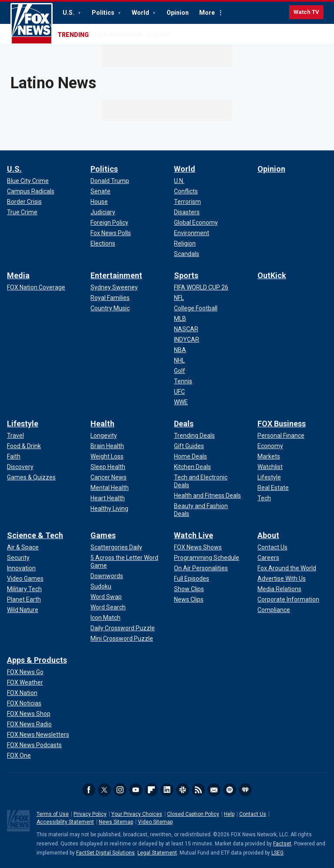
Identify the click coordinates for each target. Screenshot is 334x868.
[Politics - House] (99, 202)
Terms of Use (53, 814)
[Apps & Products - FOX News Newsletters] (38, 735)
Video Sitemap (155, 822)
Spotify (230, 790)
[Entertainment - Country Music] (110, 308)
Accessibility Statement (65, 822)
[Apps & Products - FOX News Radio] (29, 724)
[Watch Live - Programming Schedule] (207, 558)
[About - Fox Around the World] (287, 568)
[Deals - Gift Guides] (189, 446)
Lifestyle (23, 424)
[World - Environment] (192, 233)
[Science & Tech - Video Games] (25, 579)
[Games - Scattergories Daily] (116, 547)
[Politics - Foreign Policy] (109, 223)
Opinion (178, 13)
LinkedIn (167, 790)
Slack (183, 790)
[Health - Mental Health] (110, 488)
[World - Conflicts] (186, 191)
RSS (198, 790)
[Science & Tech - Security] (18, 558)
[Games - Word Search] (108, 607)
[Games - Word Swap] (106, 597)
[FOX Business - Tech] (264, 498)
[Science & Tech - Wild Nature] (23, 610)
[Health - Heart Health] (108, 498)
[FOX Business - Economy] (270, 446)
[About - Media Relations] (279, 589)
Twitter (104, 790)
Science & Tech (35, 535)
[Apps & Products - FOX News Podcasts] (34, 745)
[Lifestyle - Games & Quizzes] (31, 477)
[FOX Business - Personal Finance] (281, 436)
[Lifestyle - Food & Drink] (24, 446)
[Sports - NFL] (179, 298)
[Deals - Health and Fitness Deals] (207, 496)
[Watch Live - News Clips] (189, 599)
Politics (104, 13)
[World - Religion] (185, 243)
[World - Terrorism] (187, 202)
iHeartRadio (245, 790)
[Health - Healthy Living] (109, 509)
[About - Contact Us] (272, 547)
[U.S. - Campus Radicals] (31, 191)
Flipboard (151, 790)
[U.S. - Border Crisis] (24, 202)
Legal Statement (157, 853)
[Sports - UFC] (179, 392)
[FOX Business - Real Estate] (273, 488)
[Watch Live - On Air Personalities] (201, 568)
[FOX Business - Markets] (269, 456)
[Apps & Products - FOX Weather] (25, 682)
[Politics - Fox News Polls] (111, 233)
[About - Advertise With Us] (282, 579)
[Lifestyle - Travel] (15, 436)
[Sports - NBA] (180, 350)
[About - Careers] (268, 558)
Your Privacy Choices (137, 814)
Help (229, 814)
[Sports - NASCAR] (186, 329)
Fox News (32, 24)
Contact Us (253, 814)
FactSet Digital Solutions (105, 853)
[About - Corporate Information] (288, 599)
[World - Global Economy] (196, 223)
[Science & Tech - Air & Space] (23, 547)
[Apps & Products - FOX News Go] (25, 672)
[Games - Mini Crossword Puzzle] (122, 639)
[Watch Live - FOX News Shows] (198, 547)
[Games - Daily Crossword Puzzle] (123, 628)
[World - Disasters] (187, 212)
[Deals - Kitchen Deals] (192, 467)
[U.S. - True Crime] (22, 212)
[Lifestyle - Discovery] (20, 467)
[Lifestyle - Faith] (14, 456)
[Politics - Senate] (100, 191)
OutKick (272, 275)
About (268, 535)
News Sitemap (116, 822)
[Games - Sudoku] (101, 586)
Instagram (120, 790)
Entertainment (116, 275)
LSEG (277, 853)
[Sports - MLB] (180, 319)
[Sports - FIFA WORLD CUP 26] (201, 287)
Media (18, 275)
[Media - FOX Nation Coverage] (36, 287)
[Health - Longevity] (104, 436)
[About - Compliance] (274, 610)
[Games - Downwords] (107, 576)
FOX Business (282, 424)
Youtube (136, 790)
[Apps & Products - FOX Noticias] (24, 703)
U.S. (69, 13)
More (207, 13)
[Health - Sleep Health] (108, 467)
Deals (184, 424)
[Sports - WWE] (181, 402)
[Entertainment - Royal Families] (110, 298)
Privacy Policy (90, 814)
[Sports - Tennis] (183, 381)
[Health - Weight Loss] (107, 456)
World (141, 13)
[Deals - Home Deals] (190, 456)
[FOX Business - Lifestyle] (269, 477)
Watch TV (306, 12)
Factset (282, 844)
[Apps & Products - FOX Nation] (22, 693)
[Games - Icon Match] (105, 618)
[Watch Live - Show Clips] (189, 589)
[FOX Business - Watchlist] (270, 467)
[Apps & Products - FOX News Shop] (29, 714)
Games (103, 535)
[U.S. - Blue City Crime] (28, 181)
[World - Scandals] (187, 254)
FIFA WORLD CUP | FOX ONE (133, 35)
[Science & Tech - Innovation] (21, 568)
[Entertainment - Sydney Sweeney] (114, 287)
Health (102, 424)
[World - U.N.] (179, 181)
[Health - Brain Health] (107, 446)
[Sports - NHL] (179, 360)
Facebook (89, 790)
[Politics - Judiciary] (103, 212)
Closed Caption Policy (193, 814)
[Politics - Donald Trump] (110, 181)
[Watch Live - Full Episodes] (192, 579)
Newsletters (214, 790)
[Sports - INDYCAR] (187, 339)
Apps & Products (37, 660)
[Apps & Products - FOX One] (19, 755)
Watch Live (194, 535)
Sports (186, 275)
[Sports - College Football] (196, 308)
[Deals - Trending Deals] (194, 436)
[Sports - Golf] (180, 371)
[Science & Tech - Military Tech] (24, 589)
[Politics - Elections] (103, 243)
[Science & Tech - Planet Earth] (24, 599)
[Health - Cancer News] (109, 477)
